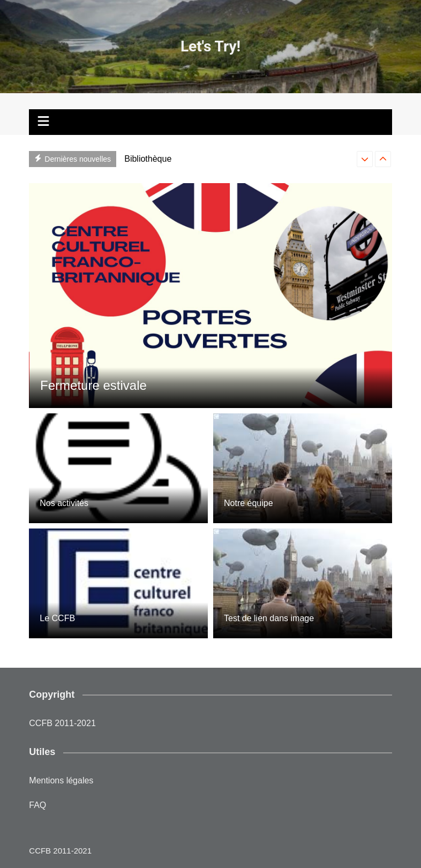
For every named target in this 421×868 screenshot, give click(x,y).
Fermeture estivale (93, 385)
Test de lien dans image (269, 618)
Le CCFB (57, 618)
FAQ (37, 805)
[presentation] (365, 159)
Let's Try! (210, 46)
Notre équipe (249, 503)
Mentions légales (61, 780)
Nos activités (64, 503)
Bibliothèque (148, 159)
